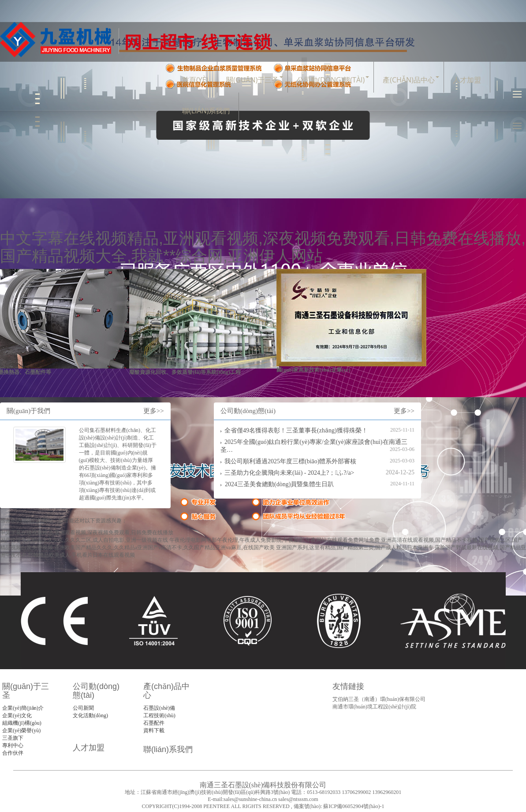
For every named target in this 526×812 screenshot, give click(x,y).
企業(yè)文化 (17, 715)
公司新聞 (83, 708)
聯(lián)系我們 (206, 111)
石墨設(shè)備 (159, 708)
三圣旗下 (13, 738)
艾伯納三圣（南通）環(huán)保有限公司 (379, 699)
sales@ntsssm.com (298, 799)
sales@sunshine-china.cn (250, 799)
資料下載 (154, 730)
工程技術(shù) (159, 715)
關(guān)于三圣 (252, 80)
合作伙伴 (13, 753)
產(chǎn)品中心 (408, 80)
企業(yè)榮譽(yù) (21, 730)
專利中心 (13, 745)
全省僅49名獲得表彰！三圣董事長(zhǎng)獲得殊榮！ (296, 430)
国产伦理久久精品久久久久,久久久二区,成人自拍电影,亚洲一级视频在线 (84, 540)
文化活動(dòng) (90, 715)
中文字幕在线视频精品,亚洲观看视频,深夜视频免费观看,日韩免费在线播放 (87, 533)
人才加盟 (467, 80)
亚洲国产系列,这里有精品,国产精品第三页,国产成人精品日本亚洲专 (355, 548)
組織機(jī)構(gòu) (22, 723)
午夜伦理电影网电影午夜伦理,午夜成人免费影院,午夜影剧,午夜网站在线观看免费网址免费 (274, 540)
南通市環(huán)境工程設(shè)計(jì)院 (374, 707)
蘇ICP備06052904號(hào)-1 (353, 806)
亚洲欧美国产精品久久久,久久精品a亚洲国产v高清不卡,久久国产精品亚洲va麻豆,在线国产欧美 (164, 548)
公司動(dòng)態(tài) (331, 80)
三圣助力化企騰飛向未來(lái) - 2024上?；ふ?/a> (289, 473)
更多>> (154, 411)
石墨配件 (154, 723)
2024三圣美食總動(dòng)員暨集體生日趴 (279, 484)
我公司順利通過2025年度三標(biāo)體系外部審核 (290, 461)
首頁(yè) (195, 80)
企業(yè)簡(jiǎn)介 (23, 708)
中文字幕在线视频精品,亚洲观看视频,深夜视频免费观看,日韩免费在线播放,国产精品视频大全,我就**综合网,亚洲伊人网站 (263, 247)
